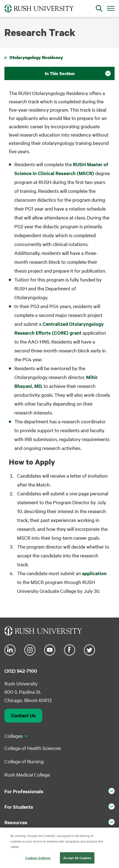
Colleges (14, 736)
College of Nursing (24, 761)
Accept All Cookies (77, 860)
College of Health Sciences (33, 748)
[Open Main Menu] (111, 8)
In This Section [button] (60, 73)
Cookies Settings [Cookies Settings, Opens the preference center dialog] (38, 860)
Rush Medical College (27, 774)
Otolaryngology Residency (36, 57)
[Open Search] (99, 8)
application (94, 573)
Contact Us (23, 715)
